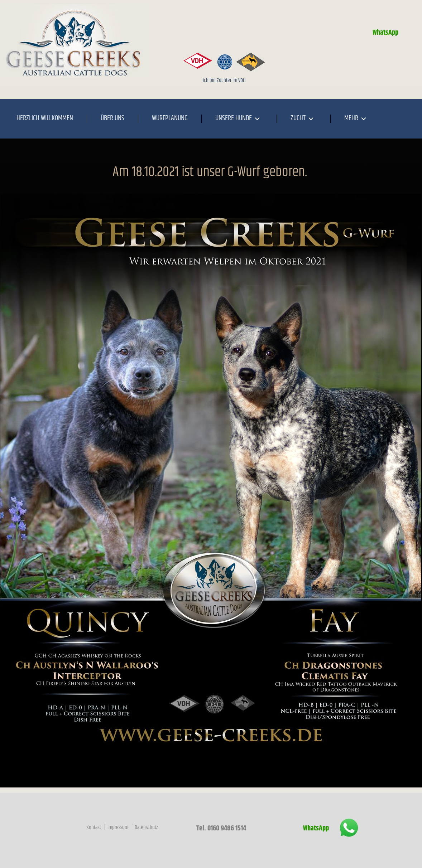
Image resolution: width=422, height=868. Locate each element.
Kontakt (94, 827)
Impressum (118, 827)
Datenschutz (146, 827)
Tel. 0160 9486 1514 (220, 828)
